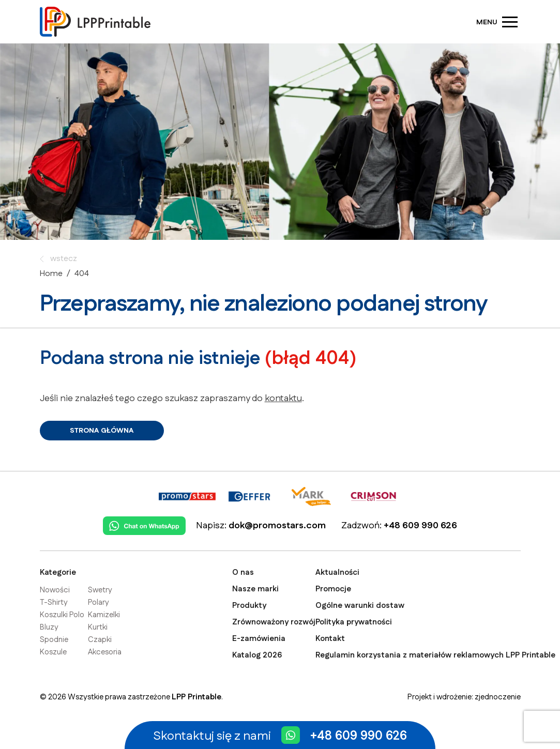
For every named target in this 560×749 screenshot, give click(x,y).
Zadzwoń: (399, 526)
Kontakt (330, 639)
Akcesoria (105, 652)
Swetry (100, 590)
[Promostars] (187, 493)
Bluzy (49, 627)
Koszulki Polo (62, 615)
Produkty (249, 606)
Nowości (55, 590)
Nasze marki (255, 589)
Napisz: (261, 526)
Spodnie (54, 640)
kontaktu (283, 399)
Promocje (333, 589)
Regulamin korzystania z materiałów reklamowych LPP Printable (435, 655)
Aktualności (337, 572)
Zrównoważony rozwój (274, 622)
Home (51, 274)
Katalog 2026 (257, 655)
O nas (243, 572)
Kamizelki (104, 615)
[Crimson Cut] (373, 493)
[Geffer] (249, 493)
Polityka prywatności (354, 622)
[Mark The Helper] (311, 493)
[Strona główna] (96, 22)
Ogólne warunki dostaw (360, 606)
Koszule (53, 652)
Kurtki (98, 627)
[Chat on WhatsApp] (144, 522)
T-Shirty (54, 602)
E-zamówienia (259, 639)
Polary (99, 602)
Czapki (100, 640)
